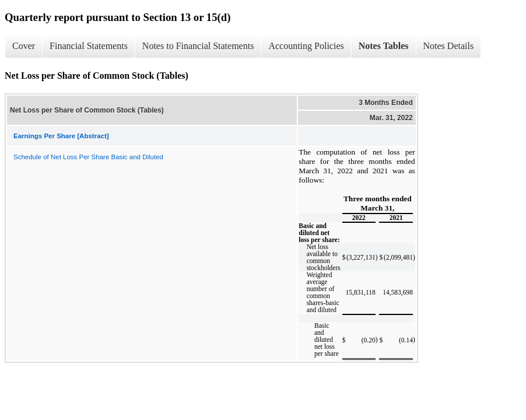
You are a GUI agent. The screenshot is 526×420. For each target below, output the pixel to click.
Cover (24, 46)
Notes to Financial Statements (198, 46)
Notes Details (449, 46)
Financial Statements (89, 46)
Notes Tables (384, 46)
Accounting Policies (306, 46)
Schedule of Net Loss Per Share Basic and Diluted (88, 157)
